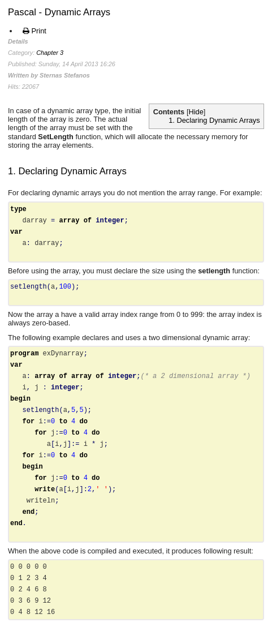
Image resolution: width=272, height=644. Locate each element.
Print (34, 31)
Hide (196, 112)
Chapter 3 (50, 53)
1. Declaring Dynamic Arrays (214, 120)
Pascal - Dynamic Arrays (59, 12)
